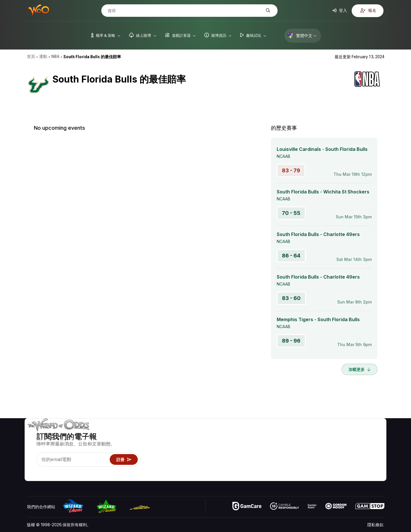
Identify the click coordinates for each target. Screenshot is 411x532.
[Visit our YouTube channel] (32, 469)
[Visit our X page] (45, 469)
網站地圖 (376, 451)
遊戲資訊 (308, 451)
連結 (347, 451)
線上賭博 (308, 468)
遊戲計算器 (310, 443)
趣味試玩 (308, 459)
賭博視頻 (376, 434)
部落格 (374, 443)
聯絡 (347, 443)
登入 (340, 10)
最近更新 (351, 459)
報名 (368, 10)
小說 (372, 459)
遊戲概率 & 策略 (314, 434)
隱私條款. (376, 525)
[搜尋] (185, 11)
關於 (347, 434)
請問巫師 (308, 476)
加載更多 (359, 369)
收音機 (349, 468)
